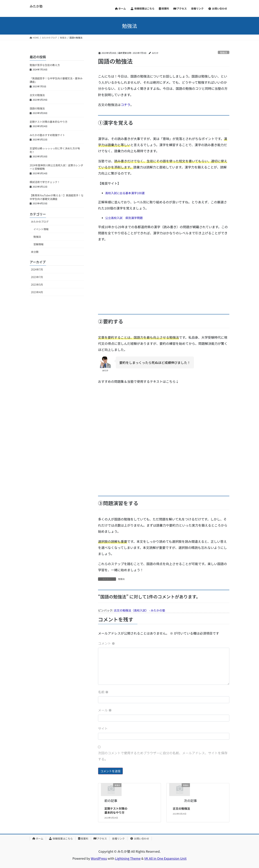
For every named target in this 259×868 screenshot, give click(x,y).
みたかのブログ (40, 222)
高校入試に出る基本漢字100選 (125, 193)
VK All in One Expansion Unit (165, 858)
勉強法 (224, 52)
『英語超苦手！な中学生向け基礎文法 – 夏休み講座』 (56, 80)
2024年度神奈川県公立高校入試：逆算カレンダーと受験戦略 (56, 167)
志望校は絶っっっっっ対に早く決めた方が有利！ (55, 150)
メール (105, 710)
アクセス (100, 838)
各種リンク (118, 838)
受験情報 (38, 244)
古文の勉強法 (181, 808)
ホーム (38, 838)
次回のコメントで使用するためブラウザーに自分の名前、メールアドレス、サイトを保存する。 (163, 756)
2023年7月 (37, 277)
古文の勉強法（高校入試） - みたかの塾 (139, 610)
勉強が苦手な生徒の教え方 (45, 65)
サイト (103, 728)
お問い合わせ (139, 838)
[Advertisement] (164, 281)
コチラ (126, 105)
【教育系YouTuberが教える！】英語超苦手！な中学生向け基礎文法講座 (57, 197)
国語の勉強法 (37, 108)
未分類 (35, 252)
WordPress (99, 858)
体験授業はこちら (61, 838)
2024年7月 (37, 269)
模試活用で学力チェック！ (45, 182)
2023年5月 (37, 285)
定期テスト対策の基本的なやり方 (116, 810)
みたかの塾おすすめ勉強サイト (47, 135)
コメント (106, 643)
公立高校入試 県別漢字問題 (124, 218)
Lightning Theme (128, 858)
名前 (103, 692)
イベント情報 (41, 229)
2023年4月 (37, 292)
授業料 (83, 838)
